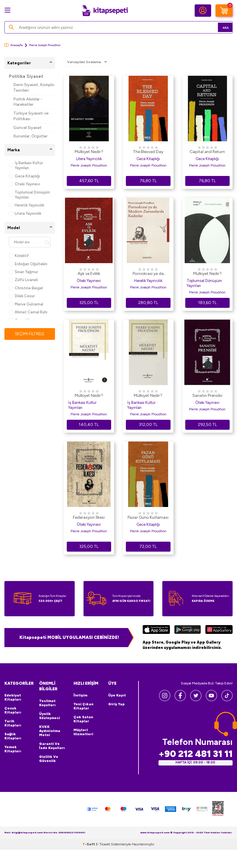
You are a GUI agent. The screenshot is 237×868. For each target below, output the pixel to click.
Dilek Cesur (22, 296)
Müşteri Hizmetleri (83, 732)
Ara (220, 27)
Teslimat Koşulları (47, 703)
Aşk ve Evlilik (89, 274)
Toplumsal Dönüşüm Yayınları (29, 195)
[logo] (105, 11)
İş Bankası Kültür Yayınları (26, 165)
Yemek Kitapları (13, 749)
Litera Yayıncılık (25, 213)
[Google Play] (188, 630)
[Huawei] (219, 630)
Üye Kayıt (117, 695)
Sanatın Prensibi (207, 396)
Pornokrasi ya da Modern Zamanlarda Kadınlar (148, 274)
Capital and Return (207, 152)
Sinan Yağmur (23, 272)
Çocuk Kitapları (13, 710)
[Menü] (7, 10)
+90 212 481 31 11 (196, 754)
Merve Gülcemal (26, 304)
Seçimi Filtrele (30, 334)
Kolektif (19, 256)
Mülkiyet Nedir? (89, 152)
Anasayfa (14, 45)
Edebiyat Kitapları (13, 697)
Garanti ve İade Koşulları (52, 746)
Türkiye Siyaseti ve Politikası (31, 116)
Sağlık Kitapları (13, 736)
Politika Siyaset (26, 76)
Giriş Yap (116, 704)
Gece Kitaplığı (24, 176)
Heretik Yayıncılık (26, 205)
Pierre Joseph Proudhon (89, 165)
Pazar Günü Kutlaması (148, 517)
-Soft (89, 844)
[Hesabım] (203, 11)
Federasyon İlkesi (89, 517)
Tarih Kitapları (13, 723)
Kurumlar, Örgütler (30, 136)
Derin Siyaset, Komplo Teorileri (34, 88)
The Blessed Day (148, 152)
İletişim (80, 695)
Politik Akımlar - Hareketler (28, 102)
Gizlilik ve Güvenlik (49, 759)
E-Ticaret (103, 844)
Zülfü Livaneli (23, 280)
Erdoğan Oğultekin (28, 264)
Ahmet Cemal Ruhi (28, 312)
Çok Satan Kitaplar (83, 719)
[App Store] (156, 630)
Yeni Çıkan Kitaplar (84, 706)
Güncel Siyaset (27, 128)
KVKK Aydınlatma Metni (50, 731)
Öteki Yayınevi (24, 184)
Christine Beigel (26, 288)
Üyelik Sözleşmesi (50, 716)
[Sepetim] (224, 11)
